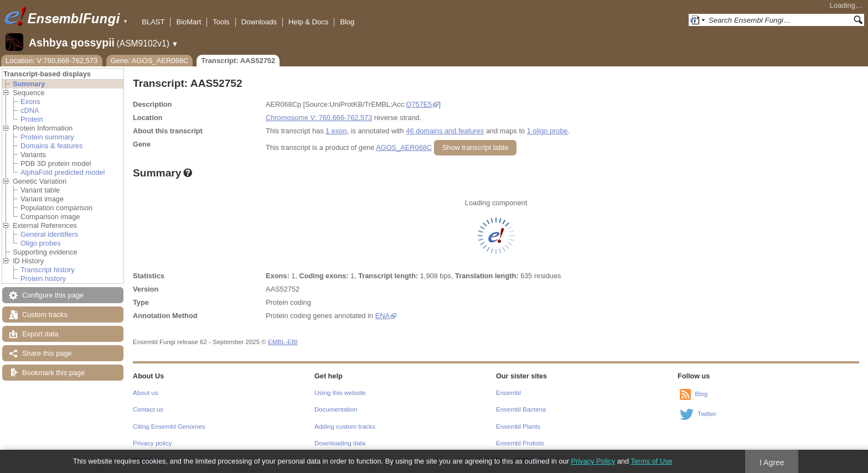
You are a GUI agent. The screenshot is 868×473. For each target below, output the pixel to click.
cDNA (30, 110)
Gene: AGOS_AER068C (150, 61)
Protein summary (47, 137)
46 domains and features (445, 131)
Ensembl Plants (518, 427)
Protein (32, 119)
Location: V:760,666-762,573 (52, 61)
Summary (29, 84)
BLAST (153, 22)
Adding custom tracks (345, 427)
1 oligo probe (547, 131)
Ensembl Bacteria (521, 409)
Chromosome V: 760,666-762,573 (319, 118)
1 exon (336, 131)
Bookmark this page (53, 373)
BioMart (188, 22)
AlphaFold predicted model (63, 172)
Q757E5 (419, 104)
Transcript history (48, 270)
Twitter (707, 414)
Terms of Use (651, 461)
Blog (347, 22)
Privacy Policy (593, 461)
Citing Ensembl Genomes (169, 427)
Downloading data (340, 443)
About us (145, 393)
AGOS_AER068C (404, 147)
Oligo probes (41, 243)
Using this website (340, 393)
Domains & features (51, 146)
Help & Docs (308, 22)
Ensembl (508, 393)
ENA (383, 316)
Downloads (259, 22)
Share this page (47, 353)
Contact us (148, 409)
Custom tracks (45, 315)
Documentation (336, 409)
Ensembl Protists (520, 443)
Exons (30, 102)
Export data (40, 334)
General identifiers (49, 234)
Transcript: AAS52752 (238, 61)
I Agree (772, 462)
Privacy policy (152, 443)
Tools (221, 22)
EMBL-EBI (283, 342)
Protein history (43, 279)
